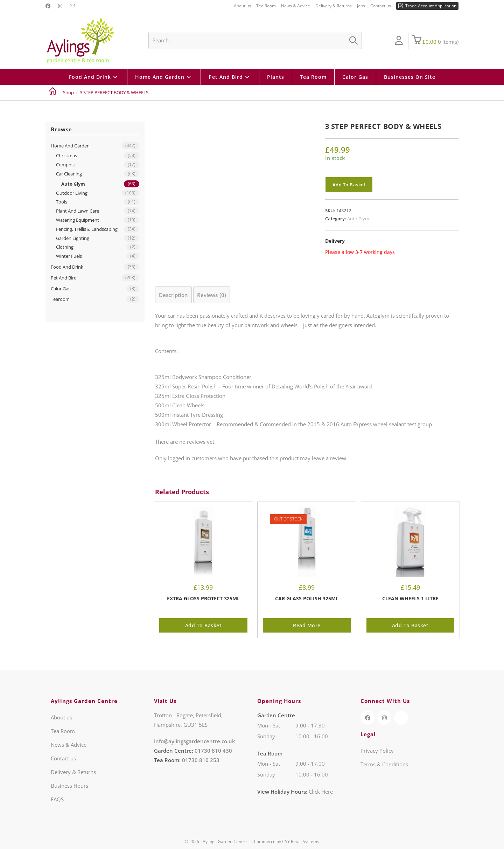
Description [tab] (173, 295)
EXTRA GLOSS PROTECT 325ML (203, 598)
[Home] (52, 92)
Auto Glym (358, 219)
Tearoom (60, 299)
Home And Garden (70, 146)
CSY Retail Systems (301, 841)
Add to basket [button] (204, 625)
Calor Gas (61, 289)
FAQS (57, 799)
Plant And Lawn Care (78, 211)
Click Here (321, 792)
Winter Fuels (69, 256)
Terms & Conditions (384, 764)
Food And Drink (67, 267)
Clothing (65, 247)
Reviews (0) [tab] (212, 295)
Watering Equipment (78, 220)
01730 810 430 (213, 751)
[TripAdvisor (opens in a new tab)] (401, 718)
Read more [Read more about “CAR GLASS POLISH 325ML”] (307, 625)
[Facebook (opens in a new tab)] (49, 6)
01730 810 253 (201, 760)
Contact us (381, 6)
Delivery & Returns (334, 6)
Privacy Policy (377, 751)
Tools (62, 202)
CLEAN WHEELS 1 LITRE (410, 598)
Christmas (66, 156)
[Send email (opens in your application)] (72, 6)
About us (242, 6)
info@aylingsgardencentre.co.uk (195, 741)
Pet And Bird (64, 278)
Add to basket (349, 185)
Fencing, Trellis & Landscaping (87, 229)
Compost (66, 165)
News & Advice (296, 6)
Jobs (361, 6)
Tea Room (266, 6)
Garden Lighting (73, 238)
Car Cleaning (69, 174)
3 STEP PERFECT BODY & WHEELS (114, 92)
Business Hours (69, 786)
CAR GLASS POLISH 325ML (307, 598)
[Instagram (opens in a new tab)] (60, 6)
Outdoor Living (72, 193)
